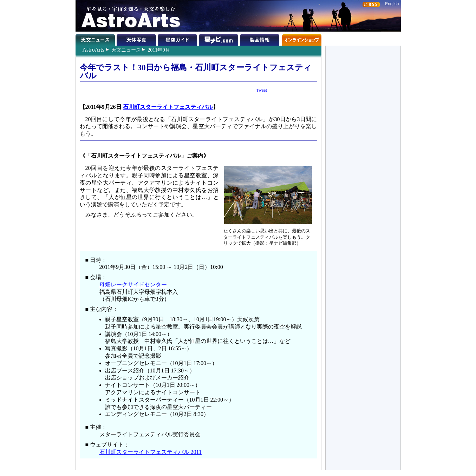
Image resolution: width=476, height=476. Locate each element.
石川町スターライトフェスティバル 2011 (151, 452)
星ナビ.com (219, 39)
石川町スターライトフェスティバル (168, 107)
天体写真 (137, 39)
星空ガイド (178, 39)
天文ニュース (126, 50)
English (392, 4)
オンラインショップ (302, 39)
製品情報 (260, 39)
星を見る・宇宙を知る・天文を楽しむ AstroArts (128, 16)
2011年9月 (159, 50)
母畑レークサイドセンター (133, 285)
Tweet (262, 90)
